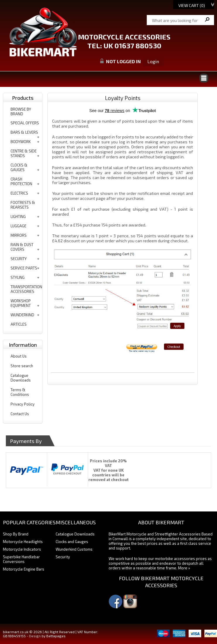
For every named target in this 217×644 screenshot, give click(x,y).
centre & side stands (24, 153)
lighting (18, 217)
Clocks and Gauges (72, 542)
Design (35, 636)
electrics (19, 193)
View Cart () (192, 5)
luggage (18, 226)
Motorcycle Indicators (22, 549)
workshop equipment (21, 303)
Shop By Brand (16, 534)
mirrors (19, 235)
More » (184, 568)
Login (153, 61)
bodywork (21, 142)
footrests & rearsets (23, 205)
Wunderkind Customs (74, 549)
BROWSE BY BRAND (21, 111)
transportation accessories (26, 289)
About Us (19, 356)
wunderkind (22, 315)
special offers (25, 123)
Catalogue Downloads (21, 378)
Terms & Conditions (20, 392)
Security (63, 557)
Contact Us (20, 414)
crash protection (21, 181)
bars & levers (24, 132)
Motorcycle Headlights (23, 542)
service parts (24, 268)
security (19, 259)
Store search (22, 366)
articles (19, 324)
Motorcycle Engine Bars (24, 569)
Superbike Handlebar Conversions (21, 559)
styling (18, 277)
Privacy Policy (23, 404)
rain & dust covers (22, 247)
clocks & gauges (19, 167)
